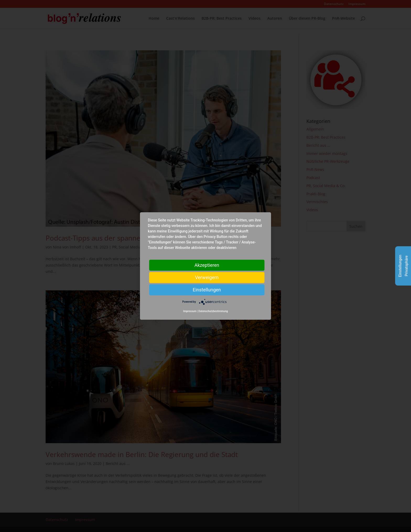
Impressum (190, 311)
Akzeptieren (207, 265)
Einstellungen (207, 290)
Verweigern (207, 277)
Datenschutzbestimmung (213, 311)
